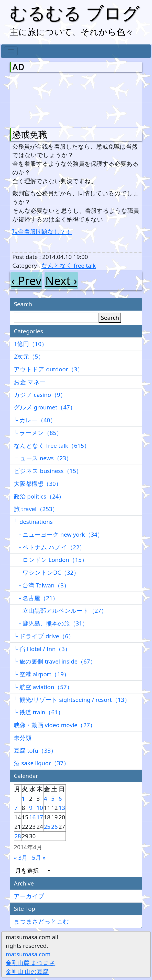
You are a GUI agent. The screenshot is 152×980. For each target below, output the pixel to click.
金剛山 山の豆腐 (27, 971)
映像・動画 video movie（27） (55, 725)
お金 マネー (30, 382)
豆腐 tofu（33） (35, 751)
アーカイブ (29, 896)
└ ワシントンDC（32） (47, 572)
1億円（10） (31, 344)
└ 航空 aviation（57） (43, 687)
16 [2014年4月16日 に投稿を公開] (32, 817)
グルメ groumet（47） (45, 407)
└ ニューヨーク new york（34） (58, 534)
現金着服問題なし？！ (42, 232)
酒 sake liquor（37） (42, 763)
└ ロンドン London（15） (51, 560)
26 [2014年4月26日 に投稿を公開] (55, 827)
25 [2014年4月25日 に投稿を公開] (47, 827)
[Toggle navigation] (11, 51)
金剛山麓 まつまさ (30, 963)
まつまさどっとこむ (41, 921)
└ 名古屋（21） (36, 598)
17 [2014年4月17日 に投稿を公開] (40, 817)
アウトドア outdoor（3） (48, 369)
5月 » (39, 858)
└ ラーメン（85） (38, 433)
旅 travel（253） (36, 509)
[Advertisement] (39, 99)
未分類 (23, 738)
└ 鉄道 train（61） (39, 712)
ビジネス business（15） (48, 471)
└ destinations (33, 522)
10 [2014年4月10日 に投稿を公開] (40, 808)
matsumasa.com (28, 954)
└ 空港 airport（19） (42, 674)
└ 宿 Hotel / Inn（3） (42, 649)
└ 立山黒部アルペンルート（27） (60, 611)
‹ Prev (26, 281)
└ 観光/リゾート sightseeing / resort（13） (72, 700)
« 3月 (21, 858)
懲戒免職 (30, 134)
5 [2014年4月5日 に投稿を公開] (53, 799)
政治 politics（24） (39, 496)
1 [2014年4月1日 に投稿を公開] (23, 799)
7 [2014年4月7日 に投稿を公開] (16, 808)
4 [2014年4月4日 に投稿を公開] (45, 799)
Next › (61, 281)
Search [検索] (110, 318)
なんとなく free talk (69, 265)
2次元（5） (29, 356)
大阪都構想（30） (38, 484)
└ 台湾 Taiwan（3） (42, 585)
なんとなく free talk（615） (52, 446)
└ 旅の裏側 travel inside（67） (55, 661)
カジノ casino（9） (40, 395)
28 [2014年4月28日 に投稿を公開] (18, 836)
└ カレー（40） (35, 420)
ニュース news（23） (43, 458)
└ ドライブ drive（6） (44, 636)
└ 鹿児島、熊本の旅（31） (51, 623)
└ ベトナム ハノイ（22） (50, 547)
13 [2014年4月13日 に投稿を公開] (62, 808)
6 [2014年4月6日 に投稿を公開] (60, 799)
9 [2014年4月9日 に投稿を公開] (31, 808)
